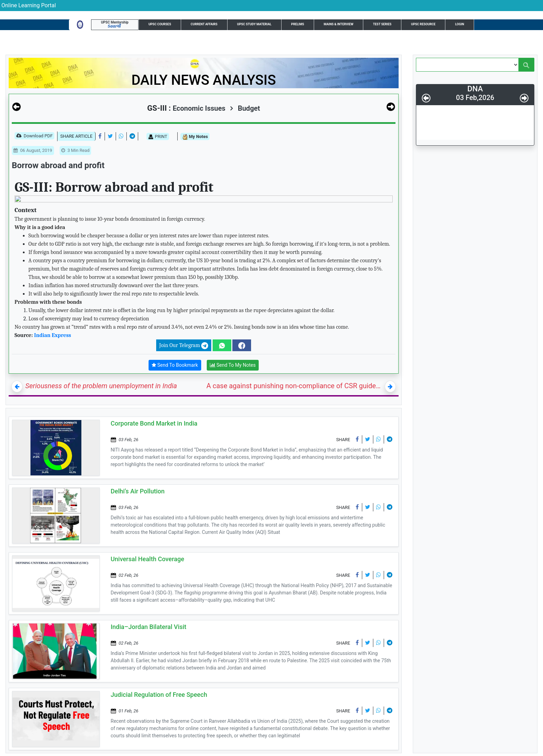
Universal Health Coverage (148, 559)
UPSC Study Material (254, 24)
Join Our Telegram (184, 346)
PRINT (158, 137)
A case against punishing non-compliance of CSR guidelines (294, 386)
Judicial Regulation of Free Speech (159, 695)
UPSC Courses (160, 24)
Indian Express (52, 335)
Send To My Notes (233, 365)
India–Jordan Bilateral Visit (149, 627)
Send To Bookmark (175, 365)
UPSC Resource (423, 24)
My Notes (195, 137)
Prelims (298, 24)
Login (460, 24)
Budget (245, 108)
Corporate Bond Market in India (154, 423)
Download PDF (34, 136)
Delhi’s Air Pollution (138, 491)
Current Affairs (204, 24)
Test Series (382, 24)
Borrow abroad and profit (58, 165)
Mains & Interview (339, 24)
